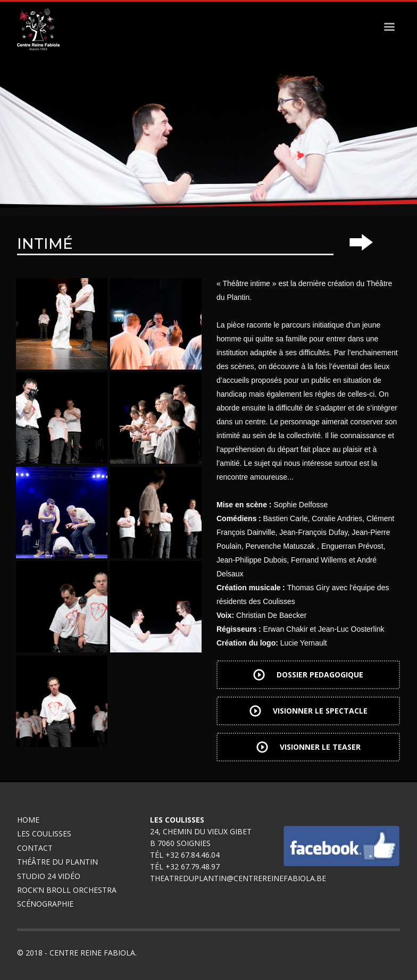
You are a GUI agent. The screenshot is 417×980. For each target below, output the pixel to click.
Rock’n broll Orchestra (67, 890)
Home (28, 820)
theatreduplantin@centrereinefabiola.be (238, 878)
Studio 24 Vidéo (49, 876)
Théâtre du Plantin (57, 862)
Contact (35, 848)
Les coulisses (44, 834)
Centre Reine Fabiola (92, 953)
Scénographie (46, 904)
